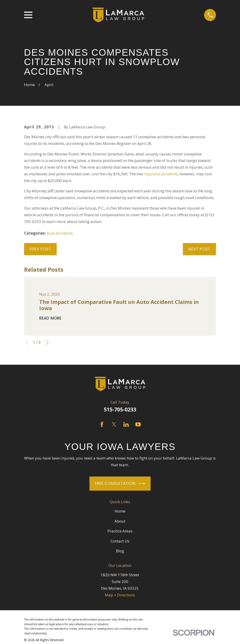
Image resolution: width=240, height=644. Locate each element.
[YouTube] (138, 424)
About (120, 521)
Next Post (199, 249)
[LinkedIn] (126, 424)
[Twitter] (114, 424)
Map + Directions (120, 595)
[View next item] (47, 342)
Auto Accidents (60, 233)
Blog (120, 551)
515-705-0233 (120, 410)
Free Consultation (120, 484)
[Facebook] (102, 424)
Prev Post (40, 249)
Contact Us (120, 541)
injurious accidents (161, 174)
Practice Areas (120, 531)
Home (120, 511)
